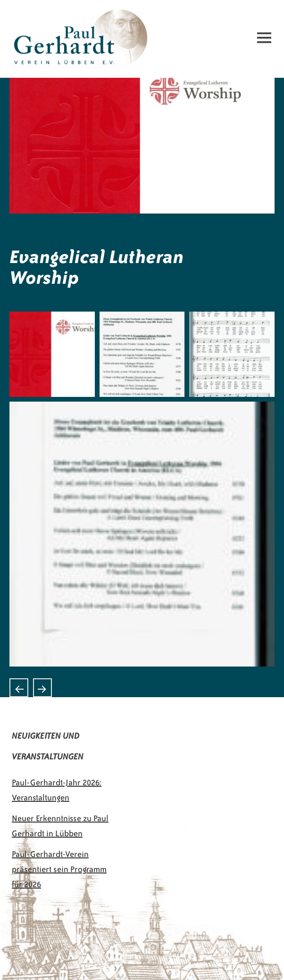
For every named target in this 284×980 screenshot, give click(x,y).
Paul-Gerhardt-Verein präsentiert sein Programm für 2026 (59, 869)
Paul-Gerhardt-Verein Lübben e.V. (75, 17)
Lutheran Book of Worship (19, 688)
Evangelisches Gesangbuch (42, 688)
